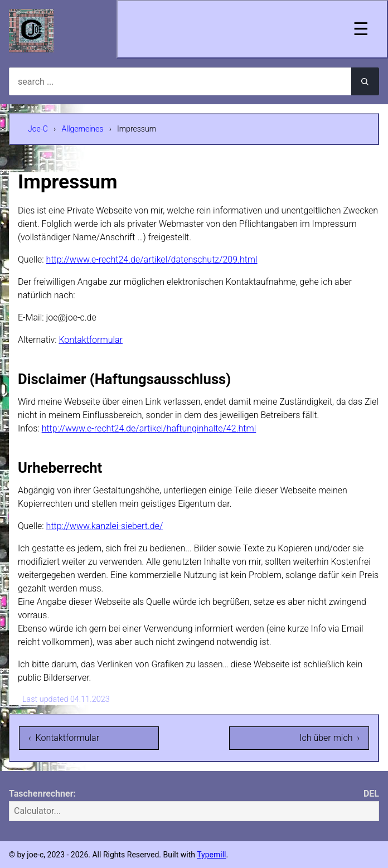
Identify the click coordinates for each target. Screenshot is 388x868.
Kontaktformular (91, 340)
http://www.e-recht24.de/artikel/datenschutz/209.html (152, 260)
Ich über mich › (329, 738)
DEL (371, 794)
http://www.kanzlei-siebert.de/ (105, 526)
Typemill (211, 855)
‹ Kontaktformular (64, 738)
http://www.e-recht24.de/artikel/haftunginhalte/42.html (149, 428)
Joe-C (38, 129)
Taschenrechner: (42, 794)
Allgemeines (83, 129)
